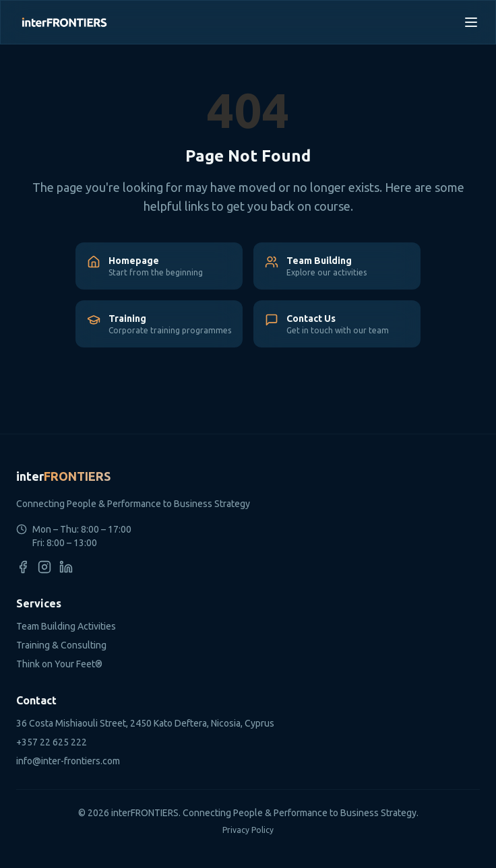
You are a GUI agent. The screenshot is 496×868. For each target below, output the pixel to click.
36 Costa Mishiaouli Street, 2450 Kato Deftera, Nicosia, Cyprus (145, 723)
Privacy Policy (248, 830)
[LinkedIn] (66, 567)
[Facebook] (23, 567)
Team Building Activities (66, 626)
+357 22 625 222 (52, 742)
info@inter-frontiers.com (68, 761)
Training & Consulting (61, 645)
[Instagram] (44, 567)
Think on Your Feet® (59, 664)
